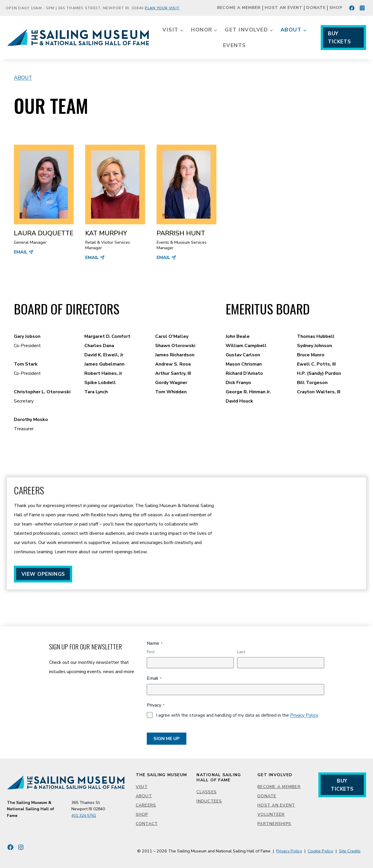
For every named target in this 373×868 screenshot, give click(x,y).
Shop (336, 8)
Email (154, 678)
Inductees (209, 801)
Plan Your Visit (162, 8)
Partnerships (274, 824)
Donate (316, 8)
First (151, 652)
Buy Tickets (339, 38)
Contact (147, 824)
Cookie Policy (320, 851)
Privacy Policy (304, 715)
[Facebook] (352, 8)
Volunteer (271, 814)
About (23, 78)
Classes (207, 792)
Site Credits (350, 851)
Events (235, 45)
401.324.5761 (84, 816)
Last (241, 652)
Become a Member (239, 8)
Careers (146, 805)
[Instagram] (362, 8)
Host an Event (284, 8)
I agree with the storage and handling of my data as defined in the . (237, 715)
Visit (142, 787)
